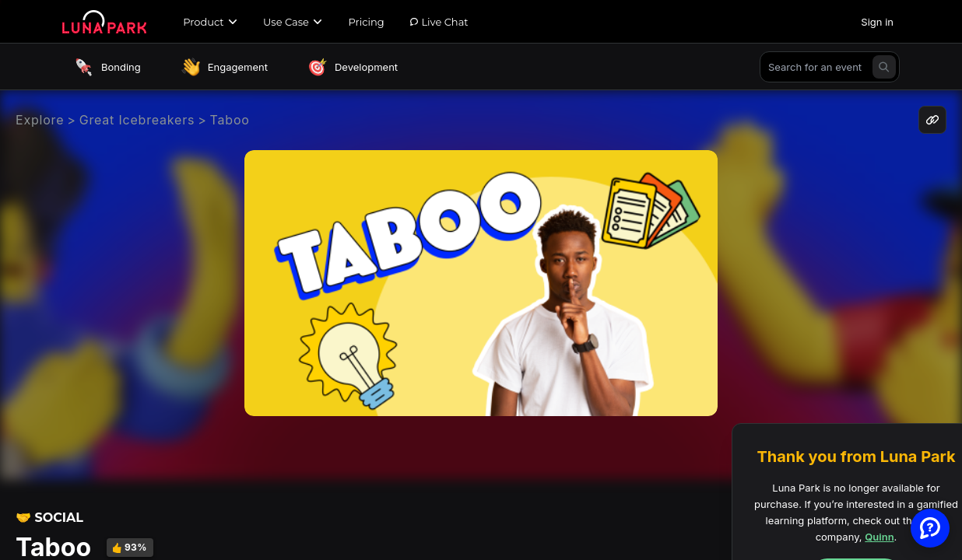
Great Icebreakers (137, 120)
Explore (40, 120)
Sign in (877, 22)
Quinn (879, 537)
